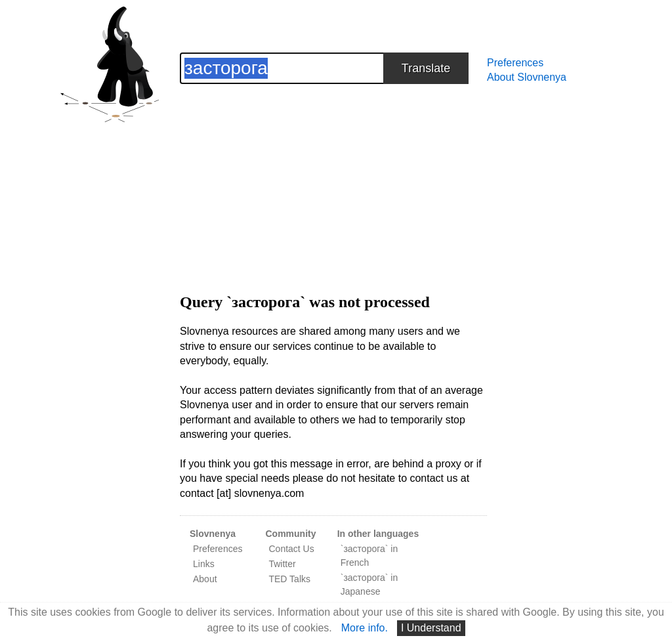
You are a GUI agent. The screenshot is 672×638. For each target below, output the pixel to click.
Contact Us (291, 549)
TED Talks (289, 579)
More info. (365, 628)
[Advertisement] (333, 176)
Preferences (515, 63)
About (205, 579)
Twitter (282, 564)
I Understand (431, 628)
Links (204, 564)
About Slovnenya (527, 77)
